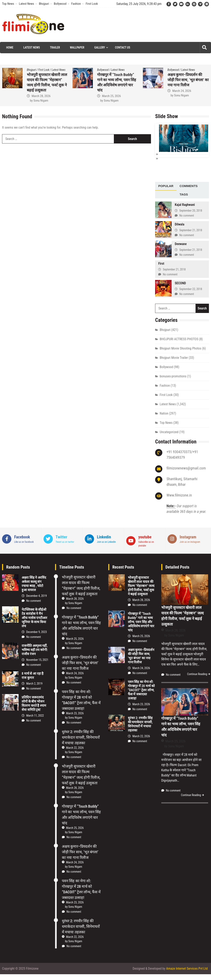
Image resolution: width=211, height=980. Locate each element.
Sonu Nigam (41, 101)
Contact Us (123, 47)
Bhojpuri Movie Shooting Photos (180, 348)
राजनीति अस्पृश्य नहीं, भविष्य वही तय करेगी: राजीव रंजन (35, 650)
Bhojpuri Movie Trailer (174, 357)
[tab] (166, 186)
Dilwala (179, 224)
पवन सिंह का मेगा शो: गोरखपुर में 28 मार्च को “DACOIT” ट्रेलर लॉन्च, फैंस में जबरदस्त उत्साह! (141, 690)
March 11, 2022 (35, 715)
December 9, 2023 (37, 632)
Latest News (27, 4)
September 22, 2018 (191, 289)
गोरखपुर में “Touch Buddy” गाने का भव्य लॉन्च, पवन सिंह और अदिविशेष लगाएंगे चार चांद (141, 622)
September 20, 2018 (191, 210)
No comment (187, 215)
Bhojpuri (44, 4)
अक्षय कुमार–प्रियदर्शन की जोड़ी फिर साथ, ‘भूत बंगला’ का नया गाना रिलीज (188, 80)
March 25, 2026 (111, 96)
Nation (164, 413)
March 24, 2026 (182, 91)
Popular (166, 186)
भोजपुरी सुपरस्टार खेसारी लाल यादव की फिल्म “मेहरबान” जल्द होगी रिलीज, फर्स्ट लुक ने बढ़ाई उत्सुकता (141, 586)
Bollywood (60, 4)
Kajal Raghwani (185, 204)
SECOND (180, 283)
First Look (92, 4)
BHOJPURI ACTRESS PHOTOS (179, 339)
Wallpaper (77, 47)
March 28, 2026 (41, 96)
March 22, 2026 (75, 748)
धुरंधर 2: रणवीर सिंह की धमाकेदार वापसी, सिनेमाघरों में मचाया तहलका (81, 737)
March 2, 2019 (34, 683)
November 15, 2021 (37, 659)
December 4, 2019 (37, 595)
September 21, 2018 (191, 230)
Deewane (181, 244)
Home (10, 47)
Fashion (76, 4)
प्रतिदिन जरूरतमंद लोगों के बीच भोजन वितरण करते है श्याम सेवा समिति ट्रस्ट (34, 703)
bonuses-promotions (173, 376)
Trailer (55, 47)
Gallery (100, 47)
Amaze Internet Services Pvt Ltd (187, 968)
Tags (184, 194)
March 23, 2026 (75, 713)
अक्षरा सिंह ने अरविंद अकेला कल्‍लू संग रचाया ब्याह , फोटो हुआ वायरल (34, 584)
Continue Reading (197, 674)
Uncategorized (169, 432)
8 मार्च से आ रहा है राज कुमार (33, 675)
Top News (8, 4)
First (161, 263)
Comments (189, 186)
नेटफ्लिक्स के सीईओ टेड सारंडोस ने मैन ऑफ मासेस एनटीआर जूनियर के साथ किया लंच (34, 618)
